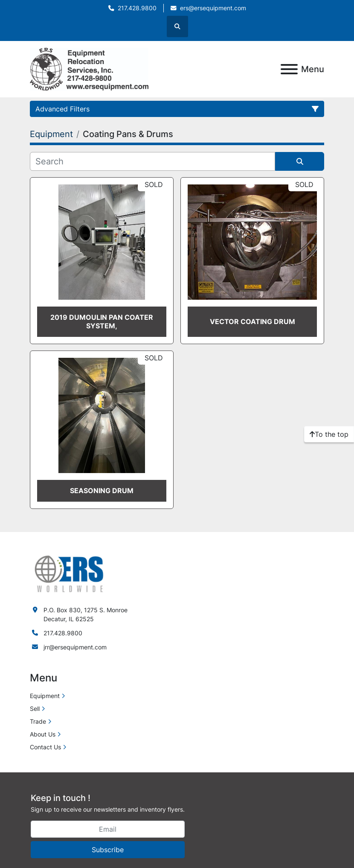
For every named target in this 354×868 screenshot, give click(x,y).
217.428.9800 (137, 8)
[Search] (152, 161)
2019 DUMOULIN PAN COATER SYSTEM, (102, 321)
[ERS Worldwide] (70, 573)
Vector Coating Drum (252, 321)
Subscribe (108, 850)
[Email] (108, 829)
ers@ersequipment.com (213, 8)
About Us (43, 734)
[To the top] (329, 434)
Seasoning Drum (102, 491)
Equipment (45, 696)
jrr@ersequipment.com (75, 647)
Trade (38, 721)
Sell (35, 709)
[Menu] (289, 69)
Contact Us (45, 747)
